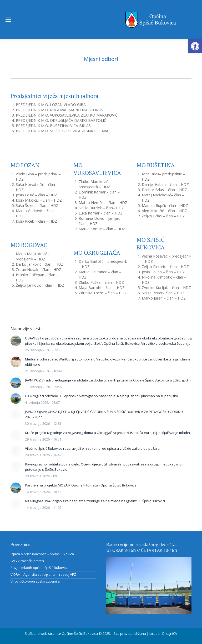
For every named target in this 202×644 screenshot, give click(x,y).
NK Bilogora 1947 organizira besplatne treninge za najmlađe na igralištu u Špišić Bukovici (95, 501)
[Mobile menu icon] (8, 20)
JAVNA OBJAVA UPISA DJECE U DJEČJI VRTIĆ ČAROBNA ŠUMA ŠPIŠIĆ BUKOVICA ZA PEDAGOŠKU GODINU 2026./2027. (104, 414)
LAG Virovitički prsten (27, 561)
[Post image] (16, 341)
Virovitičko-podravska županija (35, 581)
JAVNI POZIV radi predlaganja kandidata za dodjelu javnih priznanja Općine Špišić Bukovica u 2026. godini (108, 380)
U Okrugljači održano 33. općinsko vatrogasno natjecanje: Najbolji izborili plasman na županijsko (102, 396)
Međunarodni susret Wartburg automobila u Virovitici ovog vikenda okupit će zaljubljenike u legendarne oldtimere (108, 362)
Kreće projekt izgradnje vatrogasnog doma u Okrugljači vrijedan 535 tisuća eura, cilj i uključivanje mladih (107, 433)
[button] (195, 46)
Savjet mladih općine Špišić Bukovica (39, 568)
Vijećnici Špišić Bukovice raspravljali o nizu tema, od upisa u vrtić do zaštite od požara (92, 448)
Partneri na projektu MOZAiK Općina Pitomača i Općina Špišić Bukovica (81, 485)
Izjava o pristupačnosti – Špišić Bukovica (42, 554)
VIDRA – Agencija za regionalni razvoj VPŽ (43, 574)
